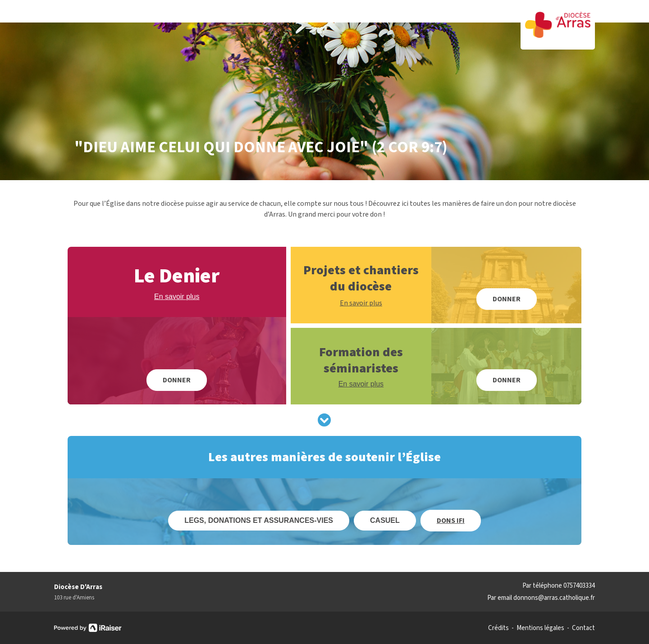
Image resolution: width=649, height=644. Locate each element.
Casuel (385, 520)
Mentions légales (540, 628)
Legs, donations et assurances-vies (259, 520)
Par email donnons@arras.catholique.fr (541, 598)
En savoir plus (177, 297)
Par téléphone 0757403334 (559, 586)
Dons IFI (451, 521)
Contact (583, 628)
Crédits (498, 628)
